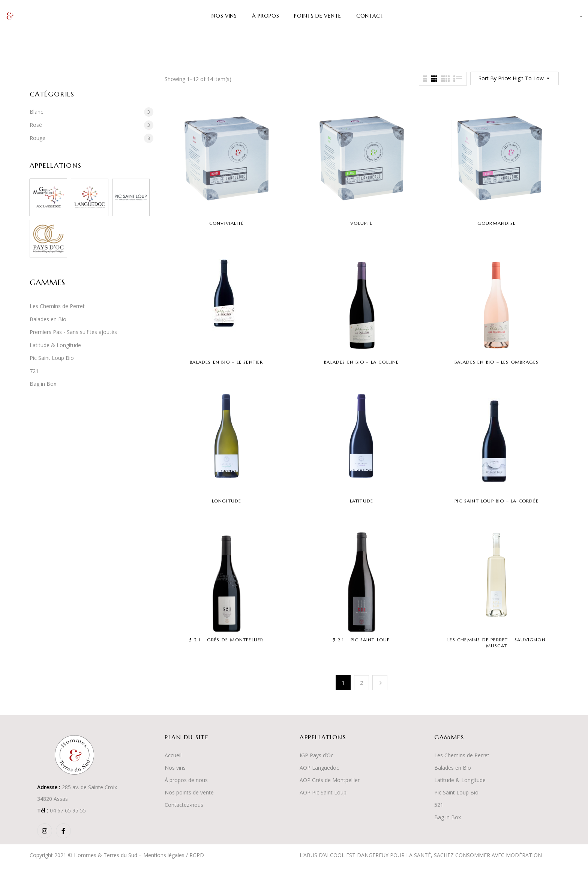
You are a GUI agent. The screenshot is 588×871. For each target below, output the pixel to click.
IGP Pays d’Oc (316, 755)
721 (34, 371)
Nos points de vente (189, 792)
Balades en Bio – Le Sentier (226, 362)
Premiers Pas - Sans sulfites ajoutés (73, 332)
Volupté (361, 223)
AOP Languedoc (319, 768)
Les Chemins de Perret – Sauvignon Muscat (496, 643)
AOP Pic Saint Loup (323, 792)
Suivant (380, 683)
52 (437, 805)
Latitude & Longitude (55, 345)
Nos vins (175, 768)
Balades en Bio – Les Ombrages (497, 362)
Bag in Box (43, 384)
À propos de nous (186, 780)
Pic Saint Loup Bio (52, 358)
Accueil (173, 755)
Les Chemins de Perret (57, 306)
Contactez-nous (184, 805)
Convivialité (226, 223)
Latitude (362, 501)
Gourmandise (496, 223)
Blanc (36, 112)
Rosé (36, 125)
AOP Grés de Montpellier (330, 780)
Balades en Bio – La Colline (361, 362)
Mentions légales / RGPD (174, 855)
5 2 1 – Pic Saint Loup (361, 640)
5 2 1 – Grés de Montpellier (226, 640)
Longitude (227, 501)
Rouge (37, 138)
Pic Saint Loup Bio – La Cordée (496, 501)
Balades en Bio (48, 319)
